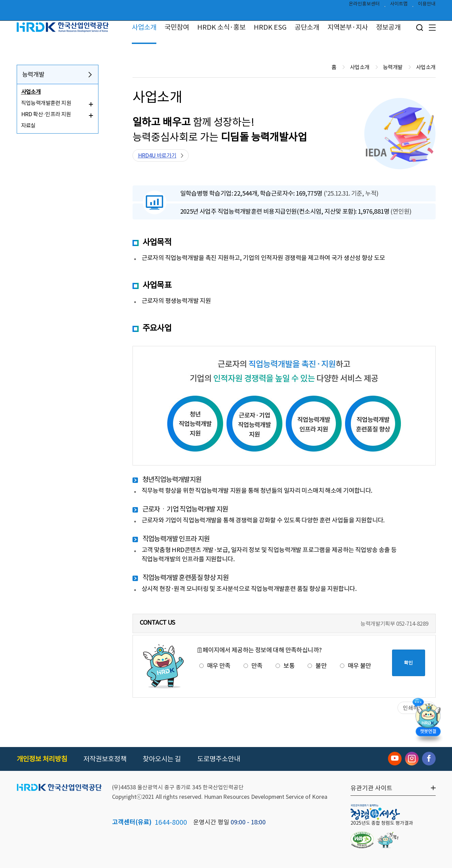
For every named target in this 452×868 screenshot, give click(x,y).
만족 (253, 666)
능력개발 (33, 74)
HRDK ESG (270, 27)
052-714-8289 (412, 624)
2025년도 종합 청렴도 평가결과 (382, 823)
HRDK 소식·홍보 (221, 27)
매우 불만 (356, 666)
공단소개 (307, 27)
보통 (285, 666)
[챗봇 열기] (428, 722)
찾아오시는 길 (162, 759)
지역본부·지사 (348, 27)
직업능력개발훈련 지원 (46, 103)
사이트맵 (399, 5)
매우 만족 (215, 666)
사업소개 (144, 27)
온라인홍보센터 (364, 5)
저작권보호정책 (105, 759)
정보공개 (388, 27)
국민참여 (177, 27)
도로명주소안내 (219, 759)
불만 (317, 666)
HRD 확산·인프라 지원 (46, 114)
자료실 (28, 125)
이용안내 (427, 5)
